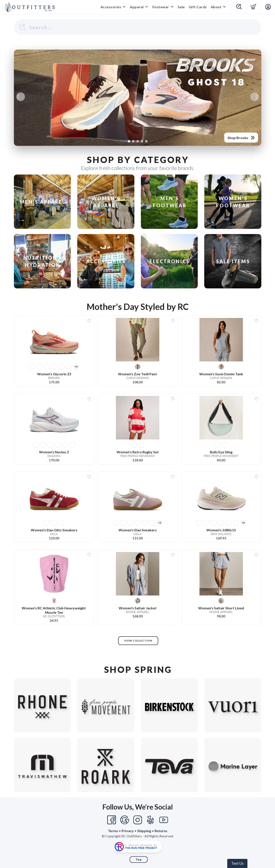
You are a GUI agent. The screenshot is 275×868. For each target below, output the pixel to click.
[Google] (125, 820)
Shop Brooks (238, 138)
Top (139, 860)
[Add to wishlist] (89, 321)
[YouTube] (164, 820)
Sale (181, 7)
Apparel (137, 7)
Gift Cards (198, 7)
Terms (113, 831)
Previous (21, 97)
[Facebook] (112, 820)
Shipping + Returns (152, 831)
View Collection (138, 641)
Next (255, 97)
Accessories (111, 7)
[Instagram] (138, 820)
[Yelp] (151, 820)
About (216, 7)
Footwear (161, 7)
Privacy (128, 831)
